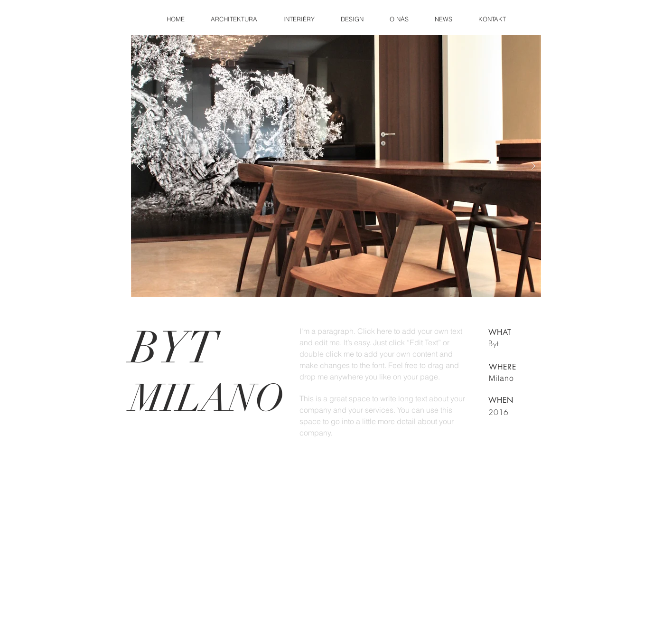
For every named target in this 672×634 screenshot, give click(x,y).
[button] (336, 166)
